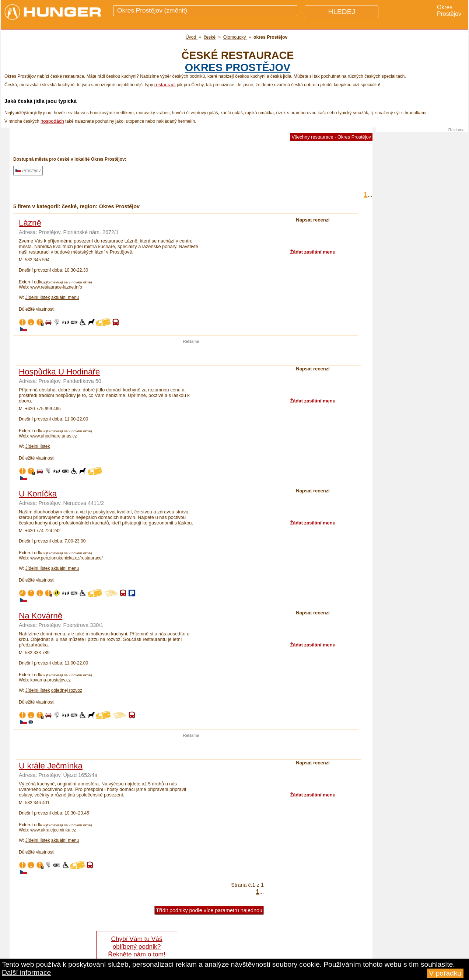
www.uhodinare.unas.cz (54, 436)
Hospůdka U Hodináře (59, 372)
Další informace (26, 972)
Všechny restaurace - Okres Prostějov (332, 137)
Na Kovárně (41, 616)
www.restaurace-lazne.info (56, 287)
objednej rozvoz (67, 690)
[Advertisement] (191, 355)
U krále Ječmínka (51, 766)
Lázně (30, 223)
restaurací (165, 85)
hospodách (52, 121)
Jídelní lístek (38, 297)
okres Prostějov (238, 67)
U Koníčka (38, 494)
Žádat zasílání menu (313, 252)
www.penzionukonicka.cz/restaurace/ (66, 558)
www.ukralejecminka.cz (53, 830)
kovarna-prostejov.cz (50, 680)
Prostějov (28, 171)
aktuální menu (65, 297)
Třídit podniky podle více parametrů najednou (209, 910)
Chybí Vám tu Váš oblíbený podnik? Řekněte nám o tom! (136, 946)
